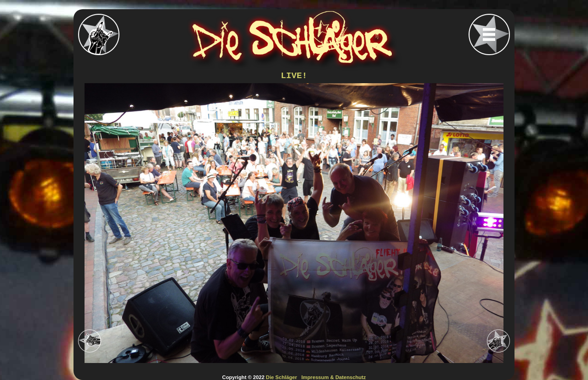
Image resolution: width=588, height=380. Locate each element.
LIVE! (294, 76)
